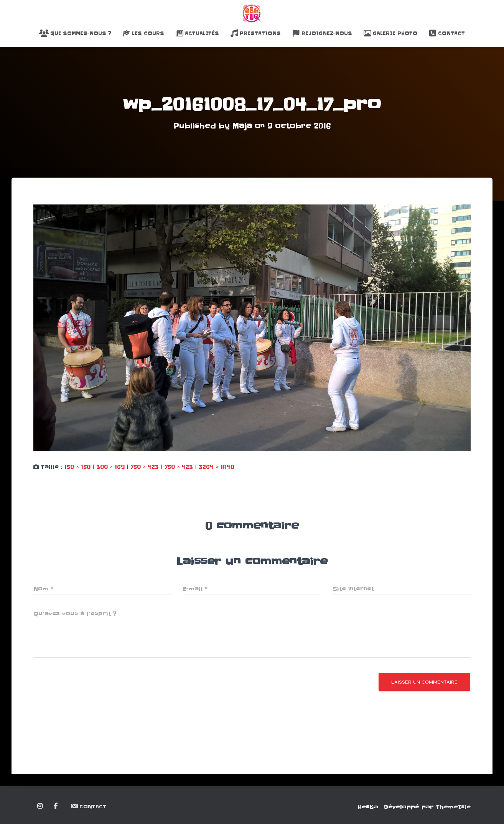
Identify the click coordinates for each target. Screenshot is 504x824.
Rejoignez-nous (322, 33)
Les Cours (143, 33)
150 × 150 (77, 466)
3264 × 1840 (217, 466)
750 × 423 (145, 466)
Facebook (56, 806)
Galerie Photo (390, 33)
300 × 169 (110, 466)
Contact (447, 33)
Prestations (256, 33)
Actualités (197, 33)
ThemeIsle (453, 807)
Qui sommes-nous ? (75, 33)
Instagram (40, 806)
